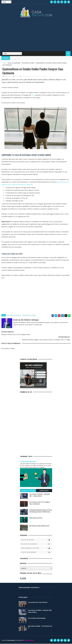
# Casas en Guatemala (14, 316)
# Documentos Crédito (29, 316)
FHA (33, 95)
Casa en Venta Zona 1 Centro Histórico (38, 603)
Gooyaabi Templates (29, 641)
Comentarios (44, 491)
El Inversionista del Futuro (28, 462)
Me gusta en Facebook (36, 544)
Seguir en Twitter (36, 540)
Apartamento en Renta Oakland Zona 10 (39, 526)
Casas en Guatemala (14, 63)
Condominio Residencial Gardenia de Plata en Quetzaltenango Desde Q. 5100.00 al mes (41, 511)
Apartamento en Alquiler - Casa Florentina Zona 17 (40, 627)
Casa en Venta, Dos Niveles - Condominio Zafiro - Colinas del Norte (39, 495)
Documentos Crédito (28, 63)
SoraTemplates (11, 641)
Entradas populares (28, 491)
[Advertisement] (36, 35)
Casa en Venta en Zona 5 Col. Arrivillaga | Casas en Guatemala (40, 503)
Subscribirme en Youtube (36, 548)
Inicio (4, 63)
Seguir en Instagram (36, 553)
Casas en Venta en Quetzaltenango (37, 618)
